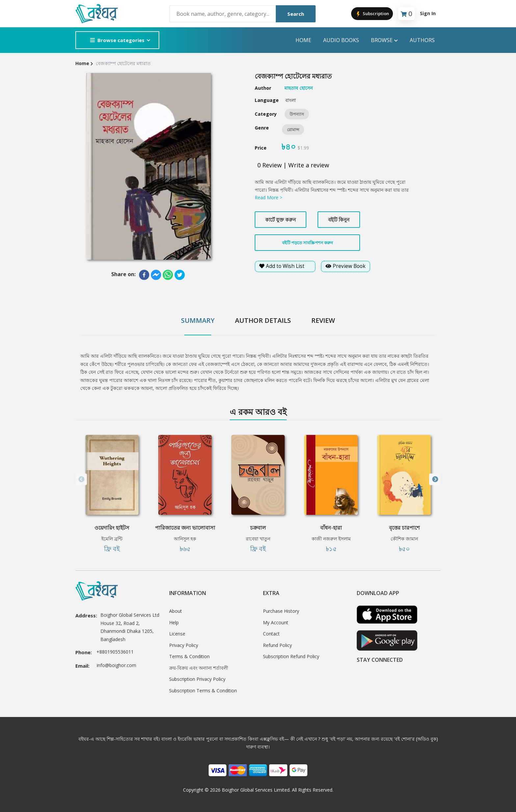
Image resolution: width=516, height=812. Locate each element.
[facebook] (144, 275)
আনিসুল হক (185, 539)
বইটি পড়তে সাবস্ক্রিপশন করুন (308, 243)
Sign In (428, 13)
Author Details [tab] (263, 320)
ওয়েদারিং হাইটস (112, 528)
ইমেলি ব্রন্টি (112, 539)
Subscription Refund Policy (291, 656)
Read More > (269, 197)
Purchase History (281, 611)
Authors (422, 40)
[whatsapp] (168, 275)
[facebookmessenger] (156, 275)
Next (435, 479)
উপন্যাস (297, 114)
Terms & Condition (189, 656)
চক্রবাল (258, 528)
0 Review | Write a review (293, 165)
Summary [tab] (198, 320)
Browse (384, 40)
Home (303, 40)
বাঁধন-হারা (331, 528)
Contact (271, 634)
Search (296, 14)
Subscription (372, 14)
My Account (276, 622)
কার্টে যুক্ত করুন (281, 220)
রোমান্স (293, 130)
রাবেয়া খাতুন (258, 539)
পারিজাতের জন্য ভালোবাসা (185, 528)
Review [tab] (323, 320)
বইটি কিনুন (339, 220)
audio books (341, 40)
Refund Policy (277, 645)
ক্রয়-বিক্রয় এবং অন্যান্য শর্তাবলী (199, 668)
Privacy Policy (184, 645)
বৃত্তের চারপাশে (404, 528)
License (177, 634)
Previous (81, 479)
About (176, 611)
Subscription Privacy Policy (197, 679)
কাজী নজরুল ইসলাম (331, 539)
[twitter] (180, 275)
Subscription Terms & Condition (203, 691)
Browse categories (117, 40)
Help (174, 622)
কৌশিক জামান (404, 539)
